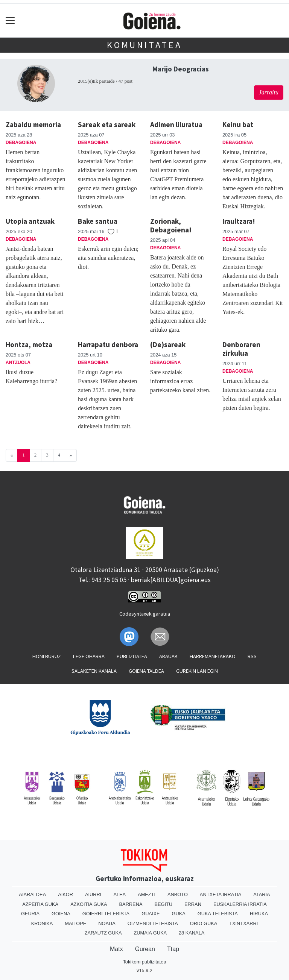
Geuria (30, 914)
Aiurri (93, 894)
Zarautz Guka (103, 933)
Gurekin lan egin (197, 671)
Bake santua (98, 221)
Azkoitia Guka (89, 904)
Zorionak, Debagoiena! (171, 225)
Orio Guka (204, 923)
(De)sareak (168, 344)
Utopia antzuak (30, 221)
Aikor (65, 894)
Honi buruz (47, 656)
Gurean (145, 949)
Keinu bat (238, 124)
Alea (119, 894)
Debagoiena (21, 143)
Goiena (61, 914)
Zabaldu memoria (33, 124)
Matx (116, 949)
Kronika (42, 923)
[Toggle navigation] (10, 20)
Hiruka (259, 914)
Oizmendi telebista (153, 923)
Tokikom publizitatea (144, 962)
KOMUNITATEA (144, 45)
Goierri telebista (106, 914)
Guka (179, 914)
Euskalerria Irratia (240, 904)
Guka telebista (218, 914)
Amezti (147, 894)
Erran (193, 904)
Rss (252, 656)
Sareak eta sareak (107, 124)
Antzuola (18, 363)
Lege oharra (89, 656)
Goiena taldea (146, 671)
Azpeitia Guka (40, 904)
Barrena (131, 904)
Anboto (178, 894)
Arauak (168, 656)
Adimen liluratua (176, 124)
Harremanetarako (213, 656)
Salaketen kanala (94, 671)
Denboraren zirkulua (241, 349)
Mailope (75, 923)
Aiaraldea (32, 894)
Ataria (262, 894)
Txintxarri (243, 923)
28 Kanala (192, 933)
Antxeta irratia (221, 894)
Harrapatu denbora (108, 344)
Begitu (163, 904)
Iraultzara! (239, 221)
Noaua (107, 923)
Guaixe (151, 914)
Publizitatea (132, 656)
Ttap (173, 949)
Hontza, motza (29, 344)
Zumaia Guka (150, 933)
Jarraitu (269, 92)
